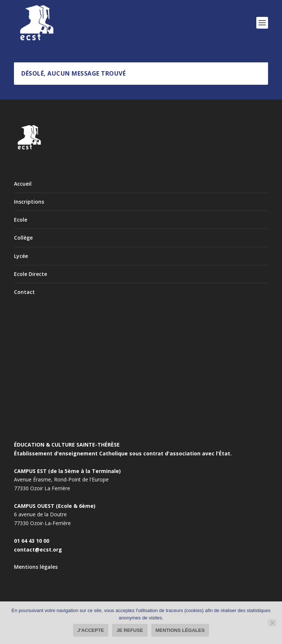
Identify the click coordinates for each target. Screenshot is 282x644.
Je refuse (130, 630)
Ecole (21, 220)
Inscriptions (29, 202)
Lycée (21, 256)
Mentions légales (36, 567)
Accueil (23, 184)
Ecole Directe (30, 274)
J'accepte (91, 630)
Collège (23, 238)
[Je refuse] (272, 623)
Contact (24, 292)
